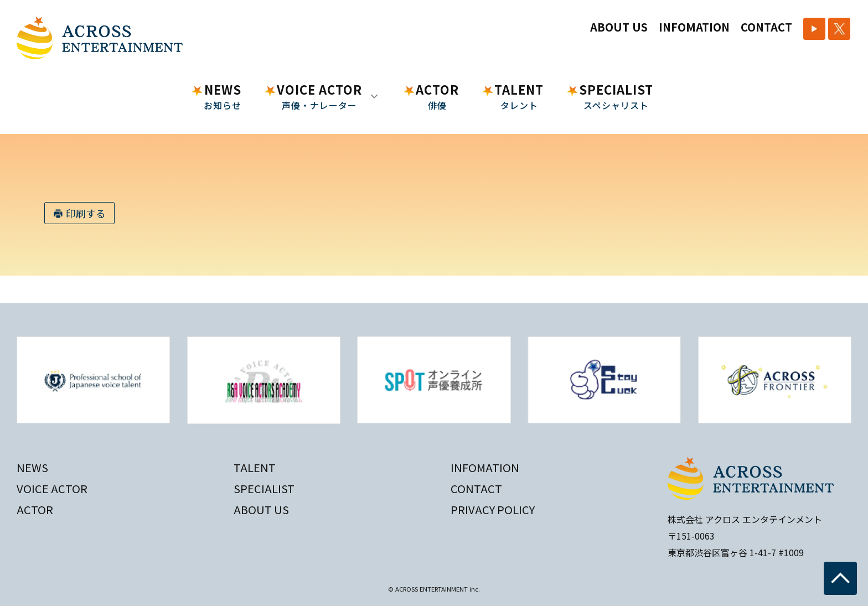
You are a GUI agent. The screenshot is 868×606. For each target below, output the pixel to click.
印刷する (86, 213)
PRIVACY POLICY (493, 509)
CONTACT (766, 27)
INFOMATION (694, 27)
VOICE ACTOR (52, 488)
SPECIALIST (616, 96)
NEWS (223, 96)
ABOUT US (619, 27)
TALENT (519, 96)
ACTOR (437, 96)
